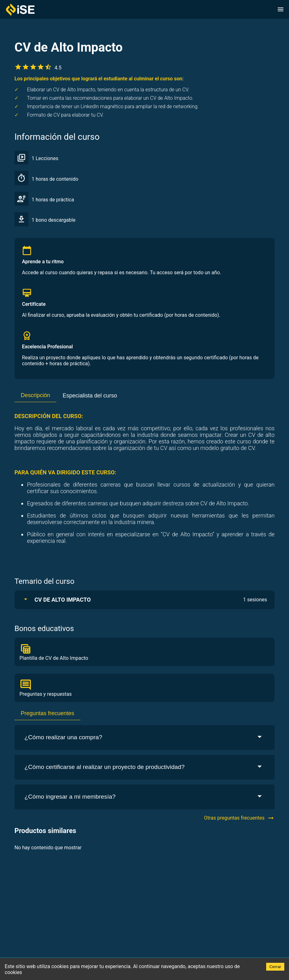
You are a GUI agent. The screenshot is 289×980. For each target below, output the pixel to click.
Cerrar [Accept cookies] (275, 967)
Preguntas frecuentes (47, 713)
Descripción (35, 395)
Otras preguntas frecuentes (239, 818)
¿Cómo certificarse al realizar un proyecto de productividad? (144, 767)
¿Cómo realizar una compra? (144, 738)
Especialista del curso (90, 396)
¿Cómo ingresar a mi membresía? (144, 797)
